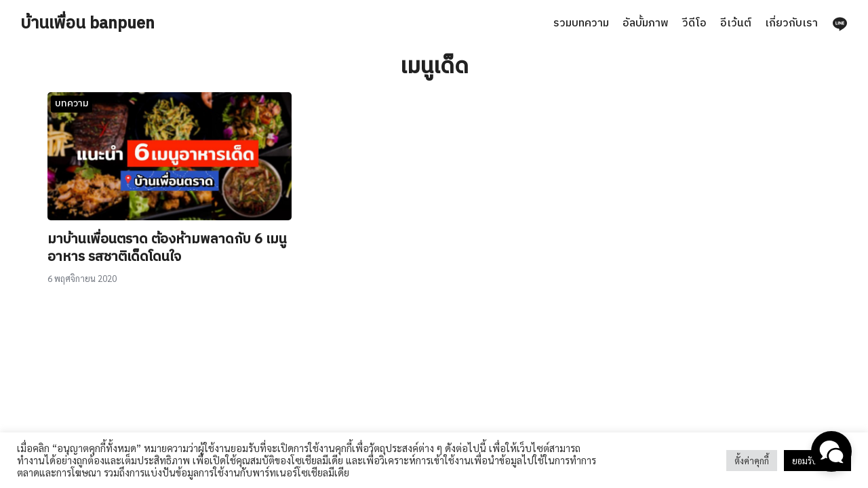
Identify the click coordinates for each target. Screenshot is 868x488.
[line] (840, 24)
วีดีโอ (694, 23)
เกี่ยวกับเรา (791, 23)
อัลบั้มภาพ (646, 23)
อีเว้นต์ (736, 23)
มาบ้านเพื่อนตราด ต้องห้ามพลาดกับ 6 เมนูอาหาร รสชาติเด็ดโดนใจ (167, 248)
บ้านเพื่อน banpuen (87, 24)
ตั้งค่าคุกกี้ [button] (752, 461)
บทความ (72, 103)
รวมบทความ (581, 23)
